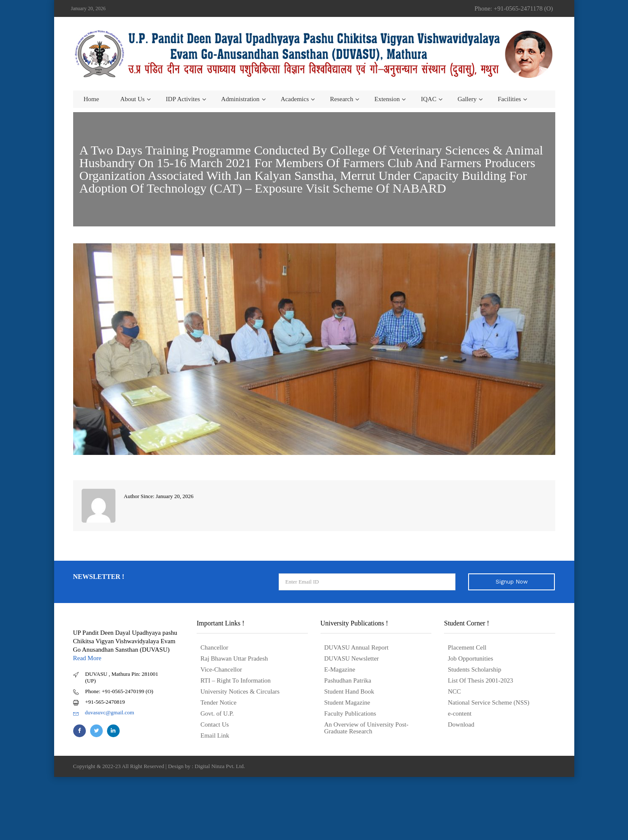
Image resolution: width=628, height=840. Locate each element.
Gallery (467, 99)
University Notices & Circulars (240, 691)
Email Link (215, 735)
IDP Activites (183, 99)
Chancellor (214, 647)
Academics (295, 99)
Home (92, 99)
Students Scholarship (474, 669)
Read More (87, 658)
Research (341, 99)
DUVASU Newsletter (352, 658)
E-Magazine (340, 669)
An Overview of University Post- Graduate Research (366, 728)
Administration (240, 99)
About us (132, 99)
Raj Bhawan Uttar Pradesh (234, 658)
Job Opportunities (470, 658)
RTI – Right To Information (236, 680)
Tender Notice (218, 702)
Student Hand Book (349, 691)
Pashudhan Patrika (348, 680)
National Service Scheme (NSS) (489, 702)
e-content (460, 713)
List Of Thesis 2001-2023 (480, 680)
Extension (387, 99)
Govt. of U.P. (217, 713)
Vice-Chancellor (221, 669)
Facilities (509, 99)
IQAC (429, 99)
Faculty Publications (350, 713)
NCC (454, 691)
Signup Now (512, 582)
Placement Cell (467, 647)
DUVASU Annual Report (357, 647)
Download (461, 724)
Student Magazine (347, 702)
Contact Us (215, 724)
